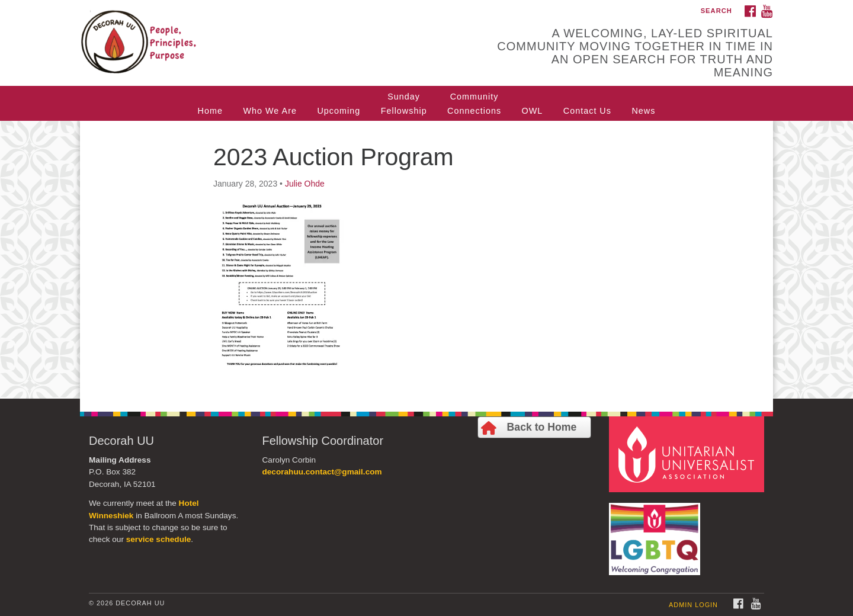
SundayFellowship (404, 104)
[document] (426, 260)
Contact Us (587, 111)
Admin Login (693, 605)
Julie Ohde (305, 184)
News (643, 111)
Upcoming (339, 111)
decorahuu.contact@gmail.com (322, 472)
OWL (533, 111)
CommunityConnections (474, 104)
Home (210, 111)
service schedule (159, 539)
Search (716, 11)
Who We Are (270, 111)
